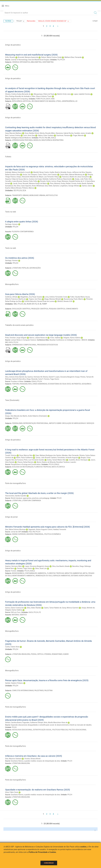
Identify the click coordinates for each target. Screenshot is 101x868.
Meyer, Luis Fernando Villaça (49, 177)
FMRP (45, 304)
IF (38, 304)
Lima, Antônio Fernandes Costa (56, 297)
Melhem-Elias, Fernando (73, 57)
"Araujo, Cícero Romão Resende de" (54, 21)
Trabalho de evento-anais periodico (19, 325)
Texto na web (11, 212)
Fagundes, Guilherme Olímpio (33, 722)
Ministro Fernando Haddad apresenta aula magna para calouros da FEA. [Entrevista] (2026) (47, 527)
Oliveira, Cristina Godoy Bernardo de (18, 94)
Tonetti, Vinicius (11, 455)
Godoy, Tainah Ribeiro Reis (56, 460)
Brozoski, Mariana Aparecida (28, 57)
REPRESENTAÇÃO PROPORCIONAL (36, 423)
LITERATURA (17, 501)
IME (49, 138)
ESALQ (53, 138)
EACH (48, 99)
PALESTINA (48, 690)
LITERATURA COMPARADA (31, 501)
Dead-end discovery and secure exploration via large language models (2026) (41, 335)
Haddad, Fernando (60, 529)
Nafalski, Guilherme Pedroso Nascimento (57, 179)
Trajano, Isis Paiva (35, 299)
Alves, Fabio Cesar (12, 792)
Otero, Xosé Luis (41, 568)
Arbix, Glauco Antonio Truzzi (42, 96)
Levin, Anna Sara (29, 135)
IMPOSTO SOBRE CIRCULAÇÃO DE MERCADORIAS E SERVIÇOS (72, 423)
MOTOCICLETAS (52, 195)
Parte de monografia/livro (16, 483)
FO (58, 60)
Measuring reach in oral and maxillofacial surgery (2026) (31, 55)
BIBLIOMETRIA (36, 62)
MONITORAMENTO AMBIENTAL (24, 576)
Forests (14, 571)
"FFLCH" (20, 21)
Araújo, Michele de (88, 608)
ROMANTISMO (57, 654)
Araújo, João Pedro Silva (83, 179)
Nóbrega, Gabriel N (12, 379)
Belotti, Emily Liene (64, 94)
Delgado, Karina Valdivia (72, 338)
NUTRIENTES (76, 384)
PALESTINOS (39, 690)
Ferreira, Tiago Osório (25, 568)
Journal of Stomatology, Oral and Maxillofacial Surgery (30, 60)
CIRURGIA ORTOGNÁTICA (21, 62)
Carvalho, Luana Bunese (14, 181)
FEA (30, 532)
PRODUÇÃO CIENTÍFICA (40, 309)
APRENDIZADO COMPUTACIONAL (24, 345)
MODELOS (37, 140)
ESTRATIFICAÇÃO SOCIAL (42, 730)
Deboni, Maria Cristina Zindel (51, 57)
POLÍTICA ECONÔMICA (53, 534)
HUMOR (66, 654)
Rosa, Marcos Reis (26, 455)
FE (40, 612)
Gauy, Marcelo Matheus (13, 133)
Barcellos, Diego (25, 379)
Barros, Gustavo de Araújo (33, 179)
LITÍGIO (58, 101)
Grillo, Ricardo (10, 57)
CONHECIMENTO (72, 309)
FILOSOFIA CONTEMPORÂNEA (23, 232)
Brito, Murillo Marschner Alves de (56, 722)
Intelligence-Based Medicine (21, 138)
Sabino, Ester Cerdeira (46, 135)
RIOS (30, 384)
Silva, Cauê (21, 186)
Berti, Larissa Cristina (13, 135)
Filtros (8, 21)
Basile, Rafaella (87, 183)
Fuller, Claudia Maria (77, 297)
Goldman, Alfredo (11, 297)
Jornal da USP (16, 532)
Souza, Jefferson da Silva (76, 172)
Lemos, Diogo (56, 181)
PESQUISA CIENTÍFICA (57, 309)
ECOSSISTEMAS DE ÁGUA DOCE (59, 384)
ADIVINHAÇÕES (35, 268)
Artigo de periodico (13, 45)
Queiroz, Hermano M (35, 377)
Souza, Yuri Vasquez (30, 175)
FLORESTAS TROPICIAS (43, 467)
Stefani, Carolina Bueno (13, 722)
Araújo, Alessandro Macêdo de (27, 177)
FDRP (38, 99)
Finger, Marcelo (78, 135)
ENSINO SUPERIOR (19, 534)
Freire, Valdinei (55, 338)
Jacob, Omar (17, 183)
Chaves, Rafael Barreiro (26, 462)
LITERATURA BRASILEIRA (21, 654)
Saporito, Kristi (30, 186)
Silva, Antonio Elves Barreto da (16, 377)
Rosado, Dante (45, 181)
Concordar (49, 863)
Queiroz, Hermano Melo (13, 566)
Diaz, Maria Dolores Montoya (15, 529)
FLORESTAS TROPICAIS (55, 573)
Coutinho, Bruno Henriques (78, 460)
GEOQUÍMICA (86, 384)
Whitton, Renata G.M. (65, 301)
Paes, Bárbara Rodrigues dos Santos (48, 455)
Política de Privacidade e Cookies (42, 852)
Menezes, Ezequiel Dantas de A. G (74, 181)
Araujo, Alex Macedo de (13, 416)
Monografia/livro (12, 284)
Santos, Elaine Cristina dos (15, 608)
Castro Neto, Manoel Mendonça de (72, 175)
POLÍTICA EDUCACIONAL (78, 730)
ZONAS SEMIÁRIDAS (40, 384)
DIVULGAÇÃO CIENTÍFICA (21, 309)
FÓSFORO (16, 384)
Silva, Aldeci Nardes (34, 608)
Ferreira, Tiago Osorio (51, 379)
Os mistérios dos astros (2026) (20, 258)
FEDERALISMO (17, 423)
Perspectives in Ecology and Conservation (26, 464)
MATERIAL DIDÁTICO (19, 615)
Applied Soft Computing (19, 99)
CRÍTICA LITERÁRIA (44, 654)
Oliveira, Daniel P (49, 377)
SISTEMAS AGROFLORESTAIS (81, 576)
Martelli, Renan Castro (41, 172)
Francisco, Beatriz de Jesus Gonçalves (76, 177)
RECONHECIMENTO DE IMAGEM (43, 101)
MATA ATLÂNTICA (58, 467)
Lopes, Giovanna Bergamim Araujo (67, 377)
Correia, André (76, 183)
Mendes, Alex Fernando (70, 455)
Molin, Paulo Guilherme (24, 458)
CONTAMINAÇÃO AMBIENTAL (36, 573)
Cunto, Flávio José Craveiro (47, 175)
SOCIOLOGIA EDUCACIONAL (22, 730)
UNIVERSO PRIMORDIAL (35, 534)
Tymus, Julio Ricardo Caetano (46, 458)
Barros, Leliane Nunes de (38, 338)
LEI (76, 101)
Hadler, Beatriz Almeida (58, 172)
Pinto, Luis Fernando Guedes (34, 460)
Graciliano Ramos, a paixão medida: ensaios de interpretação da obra (35, 761)
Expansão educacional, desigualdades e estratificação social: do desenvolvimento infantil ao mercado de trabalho (51, 725)
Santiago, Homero (12, 224)
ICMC (53, 99)
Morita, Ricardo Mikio (47, 133)
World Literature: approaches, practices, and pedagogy (30, 498)
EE (25, 304)
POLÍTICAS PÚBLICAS (60, 730)
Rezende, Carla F (37, 379)
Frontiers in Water (17, 381)
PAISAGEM (24, 384)
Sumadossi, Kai (11, 186)
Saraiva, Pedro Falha (30, 181)
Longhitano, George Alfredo (69, 186)
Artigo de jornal (11, 517)
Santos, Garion (87, 186)
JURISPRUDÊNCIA (68, 101)
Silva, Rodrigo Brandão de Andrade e (18, 96)
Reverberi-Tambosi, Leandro (66, 462)
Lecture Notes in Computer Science (23, 340)
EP (15, 190)
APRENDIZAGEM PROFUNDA (22, 140)
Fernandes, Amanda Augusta (68, 458)
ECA (24, 190)
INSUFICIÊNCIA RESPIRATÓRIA (52, 140)
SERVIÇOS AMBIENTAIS (62, 576)
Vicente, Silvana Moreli (32, 759)
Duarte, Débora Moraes (13, 188)
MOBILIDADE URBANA (37, 195)
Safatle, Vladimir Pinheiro (14, 683)
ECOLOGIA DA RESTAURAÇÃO (23, 467)
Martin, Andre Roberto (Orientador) (35, 416)
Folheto (8, 157)
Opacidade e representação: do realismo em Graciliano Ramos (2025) (38, 790)
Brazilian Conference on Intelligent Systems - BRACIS (68, 340)
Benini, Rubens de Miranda (46, 462)
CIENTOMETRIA (48, 62)
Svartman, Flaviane (63, 135)
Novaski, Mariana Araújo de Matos (35, 183)
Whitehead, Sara (42, 186)
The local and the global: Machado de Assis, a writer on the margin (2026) (39, 493)
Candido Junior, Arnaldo (83, 133)
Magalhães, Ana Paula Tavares (31, 297)
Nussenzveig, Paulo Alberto (73, 299)
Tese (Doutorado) (12, 400)
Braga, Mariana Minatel (53, 299)
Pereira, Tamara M (87, 377)
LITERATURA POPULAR (20, 268)
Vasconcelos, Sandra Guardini (16, 496)
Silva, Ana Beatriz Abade (61, 566)
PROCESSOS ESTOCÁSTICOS (47, 345)
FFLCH (62, 60)
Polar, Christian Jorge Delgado (16, 338)
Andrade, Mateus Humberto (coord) (18, 172)
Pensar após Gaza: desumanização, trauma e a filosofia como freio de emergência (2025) (47, 680)
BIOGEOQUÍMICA (18, 573)
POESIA (34, 654)
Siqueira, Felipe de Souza (14, 179)
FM (46, 138)
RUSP (29, 304)
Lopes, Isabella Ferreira (82, 94)
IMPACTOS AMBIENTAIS (73, 573)
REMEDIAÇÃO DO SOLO (44, 576)
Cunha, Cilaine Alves (12, 647)
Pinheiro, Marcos (28, 188)
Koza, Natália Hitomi (32, 133)
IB (40, 304)
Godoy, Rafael (66, 183)
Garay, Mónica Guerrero (70, 608)
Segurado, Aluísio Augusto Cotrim (40, 529)
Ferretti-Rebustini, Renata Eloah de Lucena (39, 301)
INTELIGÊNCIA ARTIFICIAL (22, 101)
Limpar (95, 21)
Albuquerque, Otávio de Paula (44, 94)
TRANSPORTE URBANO (20, 195)
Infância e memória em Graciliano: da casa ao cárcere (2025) (34, 756)
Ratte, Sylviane (54, 186)
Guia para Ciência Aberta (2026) (20, 294)
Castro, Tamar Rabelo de (53, 608)
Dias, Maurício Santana (13, 759)
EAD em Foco (16, 612)
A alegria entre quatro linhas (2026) (22, 222)
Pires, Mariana (55, 183)
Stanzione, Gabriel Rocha (65, 133)
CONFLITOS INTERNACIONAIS (23, 690)
